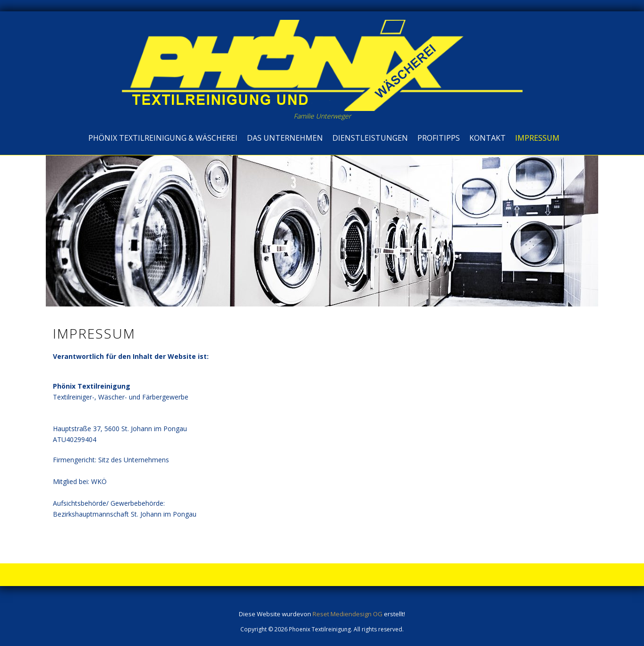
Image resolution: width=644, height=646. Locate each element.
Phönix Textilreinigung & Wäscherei (163, 138)
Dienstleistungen (370, 138)
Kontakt (487, 138)
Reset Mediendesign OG (347, 614)
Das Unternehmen (285, 138)
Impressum (537, 138)
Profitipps (439, 138)
